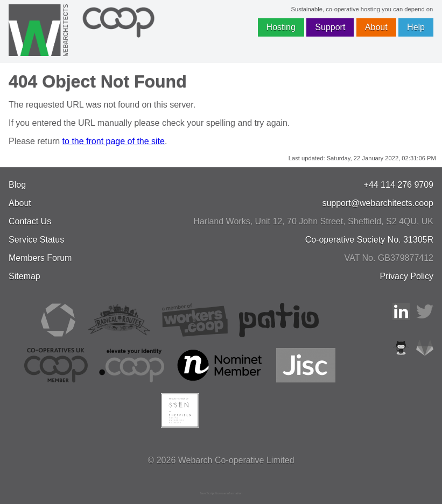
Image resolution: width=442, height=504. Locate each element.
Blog (17, 185)
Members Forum (40, 258)
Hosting (281, 27)
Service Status (36, 240)
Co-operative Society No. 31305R (369, 240)
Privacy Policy (406, 276)
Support (330, 27)
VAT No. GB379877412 (389, 258)
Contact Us (30, 221)
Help (416, 27)
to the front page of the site (114, 141)
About (376, 27)
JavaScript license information (221, 493)
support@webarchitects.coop (378, 203)
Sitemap (24, 276)
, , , (313, 221)
